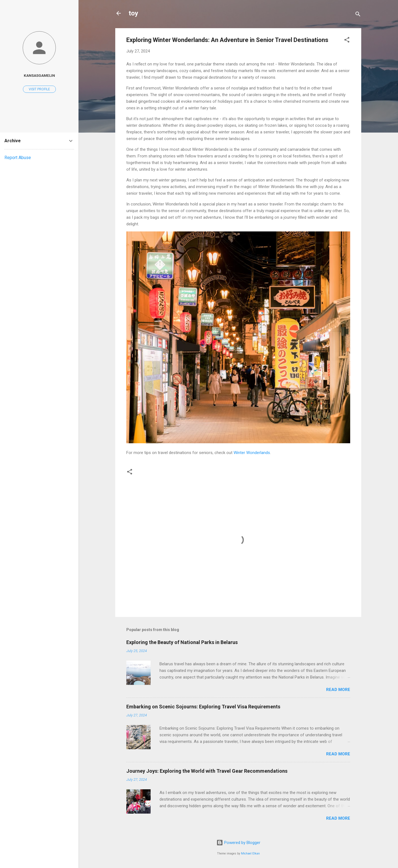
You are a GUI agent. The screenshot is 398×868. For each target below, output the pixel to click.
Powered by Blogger (238, 843)
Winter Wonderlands (252, 453)
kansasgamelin (39, 75)
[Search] (358, 15)
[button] (347, 41)
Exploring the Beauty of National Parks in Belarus (182, 642)
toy (133, 13)
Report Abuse (18, 158)
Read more (338, 690)
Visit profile (39, 89)
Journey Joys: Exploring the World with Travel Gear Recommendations (207, 771)
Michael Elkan (250, 854)
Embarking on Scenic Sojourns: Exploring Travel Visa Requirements (203, 707)
